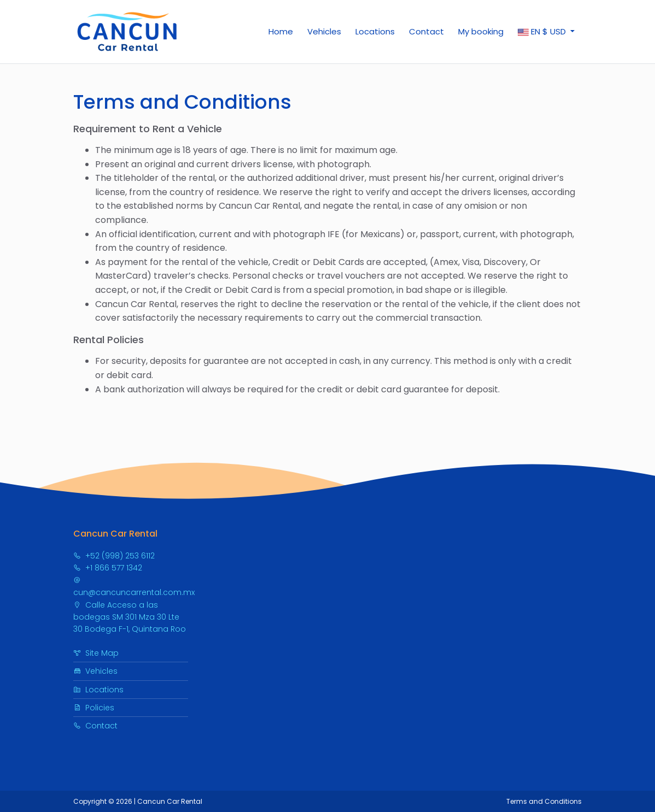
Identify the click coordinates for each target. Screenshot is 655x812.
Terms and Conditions (544, 801)
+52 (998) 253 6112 (114, 556)
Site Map (96, 653)
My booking (481, 31)
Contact (426, 31)
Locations (375, 31)
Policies (94, 708)
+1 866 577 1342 (108, 568)
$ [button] (543, 32)
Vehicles (324, 31)
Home (281, 31)
